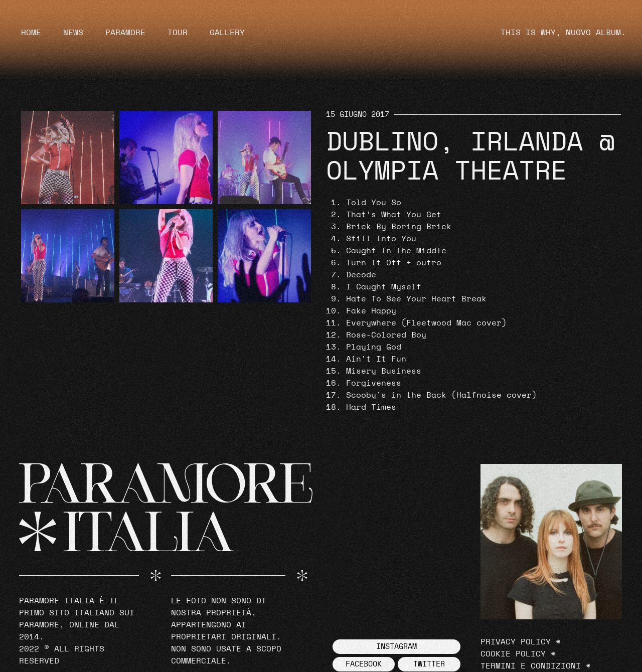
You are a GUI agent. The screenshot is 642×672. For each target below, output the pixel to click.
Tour (178, 33)
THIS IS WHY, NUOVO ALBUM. (563, 33)
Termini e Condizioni (531, 666)
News (73, 33)
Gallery (227, 33)
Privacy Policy (516, 642)
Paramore (125, 33)
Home (31, 33)
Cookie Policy (513, 654)
